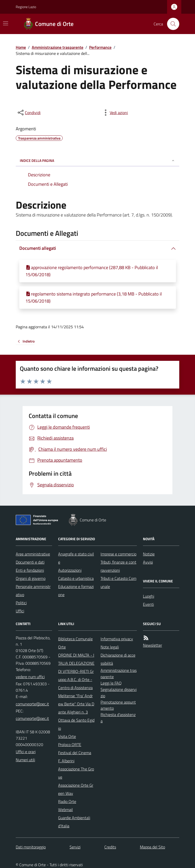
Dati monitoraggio (31, 847)
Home (21, 47)
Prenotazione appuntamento (118, 705)
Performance (100, 47)
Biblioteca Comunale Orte (75, 643)
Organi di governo (31, 578)
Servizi (75, 847)
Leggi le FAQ (111, 683)
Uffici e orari (26, 752)
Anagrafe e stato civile (76, 558)
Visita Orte (67, 736)
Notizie (149, 554)
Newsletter (152, 645)
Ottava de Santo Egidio (76, 724)
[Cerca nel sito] (171, 24)
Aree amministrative (33, 554)
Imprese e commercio (118, 554)
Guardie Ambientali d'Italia (74, 822)
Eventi (148, 604)
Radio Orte (67, 801)
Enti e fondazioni (30, 570)
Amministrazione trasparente (58, 47)
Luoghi (149, 596)
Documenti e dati (30, 562)
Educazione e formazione (76, 591)
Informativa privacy (117, 639)
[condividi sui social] (29, 113)
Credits (110, 847)
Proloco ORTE (70, 745)
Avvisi (148, 562)
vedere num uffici (30, 677)
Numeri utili (25, 760)
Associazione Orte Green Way (76, 789)
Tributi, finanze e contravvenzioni (118, 566)
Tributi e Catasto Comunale (118, 582)
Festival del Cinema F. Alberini (75, 757)
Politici (21, 603)
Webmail (66, 810)
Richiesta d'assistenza (118, 718)
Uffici (20, 611)
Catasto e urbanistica (76, 578)
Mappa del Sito (152, 847)
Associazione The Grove (76, 773)
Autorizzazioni (70, 570)
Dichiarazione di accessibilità (118, 659)
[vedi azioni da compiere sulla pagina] (115, 113)
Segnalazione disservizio (119, 693)
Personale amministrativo (33, 591)
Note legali (110, 647)
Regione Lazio (26, 7)
